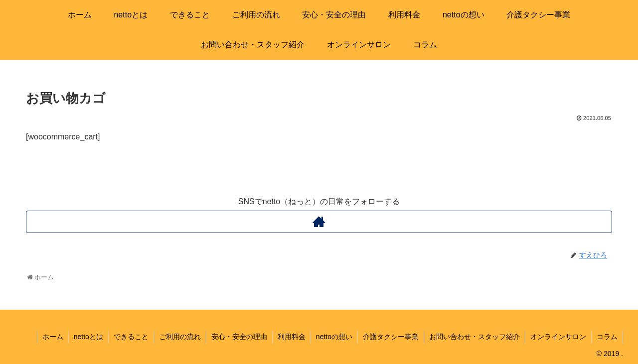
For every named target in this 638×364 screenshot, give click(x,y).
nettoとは (88, 337)
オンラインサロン (558, 337)
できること (131, 337)
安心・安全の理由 (239, 337)
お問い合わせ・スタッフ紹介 (475, 337)
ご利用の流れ (180, 337)
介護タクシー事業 (391, 337)
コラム (607, 337)
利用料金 (292, 337)
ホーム (53, 337)
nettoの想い (334, 337)
